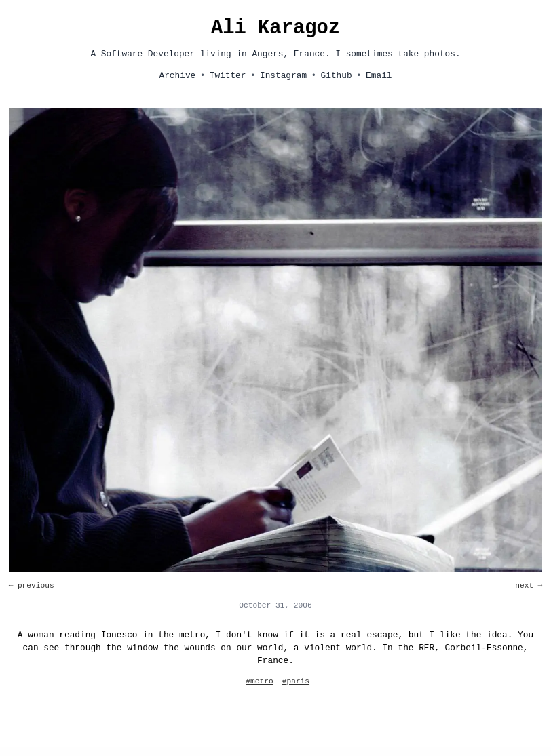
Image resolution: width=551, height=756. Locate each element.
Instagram (283, 76)
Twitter (228, 76)
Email (379, 76)
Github (337, 76)
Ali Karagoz (275, 28)
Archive (177, 76)
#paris (296, 681)
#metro (259, 681)
